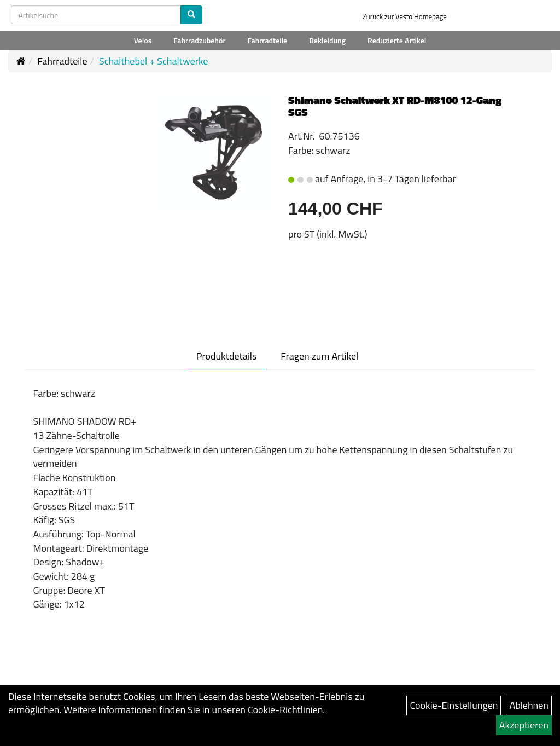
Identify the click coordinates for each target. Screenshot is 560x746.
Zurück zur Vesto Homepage (405, 16)
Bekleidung (327, 40)
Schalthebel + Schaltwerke (153, 61)
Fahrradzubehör (199, 40)
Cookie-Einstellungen (454, 705)
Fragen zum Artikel (319, 356)
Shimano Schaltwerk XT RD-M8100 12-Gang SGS (395, 106)
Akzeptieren (524, 725)
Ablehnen (529, 705)
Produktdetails (227, 356)
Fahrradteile (268, 40)
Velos (143, 40)
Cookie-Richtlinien (285, 710)
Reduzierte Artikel (397, 40)
